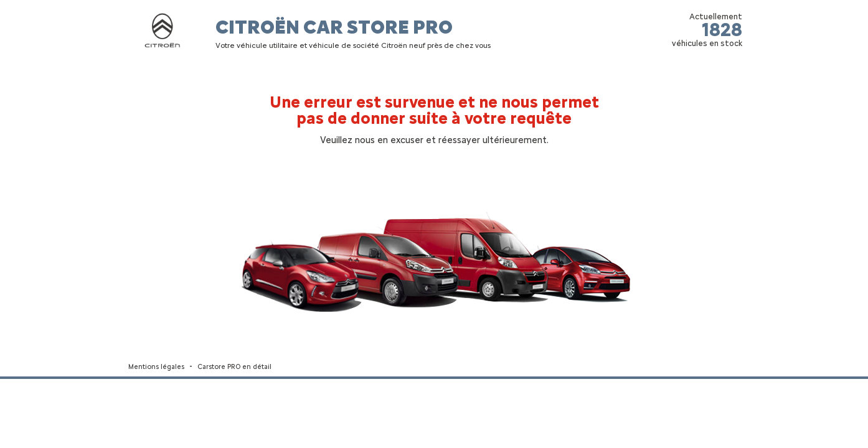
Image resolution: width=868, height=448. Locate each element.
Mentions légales (156, 367)
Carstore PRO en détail (234, 367)
